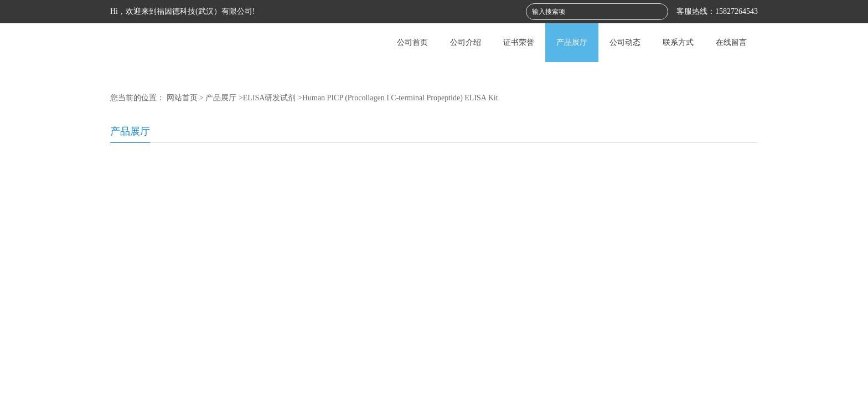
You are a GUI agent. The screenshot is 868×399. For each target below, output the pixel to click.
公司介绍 (466, 42)
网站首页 (182, 98)
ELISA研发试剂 (270, 98)
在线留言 (731, 42)
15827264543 (737, 11)
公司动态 (625, 42)
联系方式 (678, 42)
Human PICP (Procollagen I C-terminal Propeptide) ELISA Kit (400, 98)
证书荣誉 (519, 42)
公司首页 (412, 42)
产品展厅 (572, 42)
